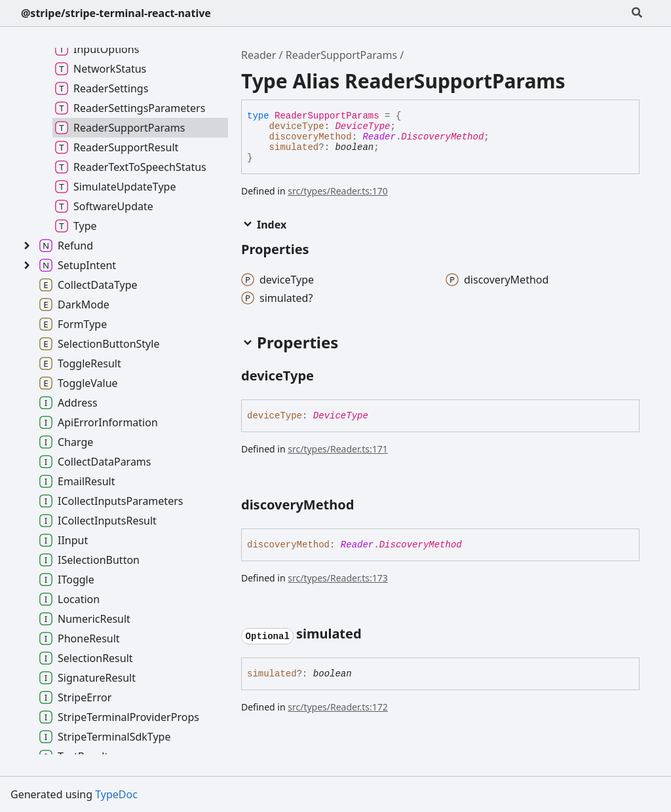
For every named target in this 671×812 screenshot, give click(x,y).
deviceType (297, 126)
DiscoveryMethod (442, 137)
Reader (259, 55)
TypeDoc (116, 794)
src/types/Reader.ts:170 (338, 191)
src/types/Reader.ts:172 (338, 707)
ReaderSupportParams (341, 55)
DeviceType (362, 126)
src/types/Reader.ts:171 (338, 449)
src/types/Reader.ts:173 (338, 578)
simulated (294, 147)
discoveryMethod (311, 137)
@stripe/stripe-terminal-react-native (116, 13)
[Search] (637, 13)
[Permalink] (326, 377)
